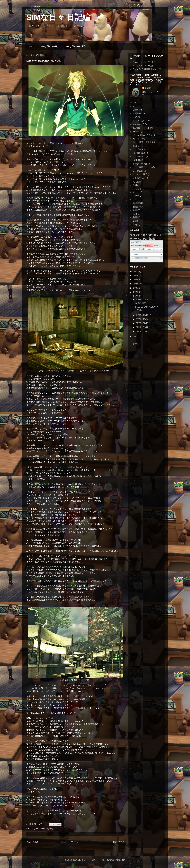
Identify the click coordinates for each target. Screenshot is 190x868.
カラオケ (137, 106)
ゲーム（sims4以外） (44, 829)
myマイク (137, 139)
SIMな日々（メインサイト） (146, 62)
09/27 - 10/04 (142, 319)
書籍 (135, 217)
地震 (135, 210)
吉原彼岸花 (141, 303)
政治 (135, 214)
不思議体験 (138, 203)
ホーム (31, 46)
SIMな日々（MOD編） (143, 66)
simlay (148, 88)
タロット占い (139, 121)
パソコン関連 (139, 153)
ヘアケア (137, 199)
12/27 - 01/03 (142, 300)
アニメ (136, 192)
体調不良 (137, 114)
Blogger (121, 860)
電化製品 (137, 182)
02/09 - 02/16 (142, 323)
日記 (135, 117)
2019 (136, 337)
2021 (136, 292)
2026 (136, 271)
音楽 (135, 225)
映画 (135, 146)
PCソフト (137, 189)
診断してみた (139, 178)
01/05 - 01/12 (142, 332)
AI (134, 185)
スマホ (136, 196)
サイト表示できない (142, 167)
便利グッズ (138, 207)
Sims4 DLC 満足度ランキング (147, 69)
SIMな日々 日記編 (58, 17)
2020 (136, 296)
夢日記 (136, 131)
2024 (136, 280)
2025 (136, 276)
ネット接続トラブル (142, 142)
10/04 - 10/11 (142, 315)
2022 (136, 288)
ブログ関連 (138, 171)
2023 (136, 284)
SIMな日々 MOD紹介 (76, 46)
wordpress (137, 124)
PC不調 (136, 160)
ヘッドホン (138, 149)
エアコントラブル (141, 128)
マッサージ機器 (140, 174)
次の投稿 (32, 842)
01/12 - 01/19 (142, 327)
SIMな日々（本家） (50, 46)
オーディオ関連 (140, 164)
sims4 (135, 110)
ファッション (139, 156)
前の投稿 (118, 842)
